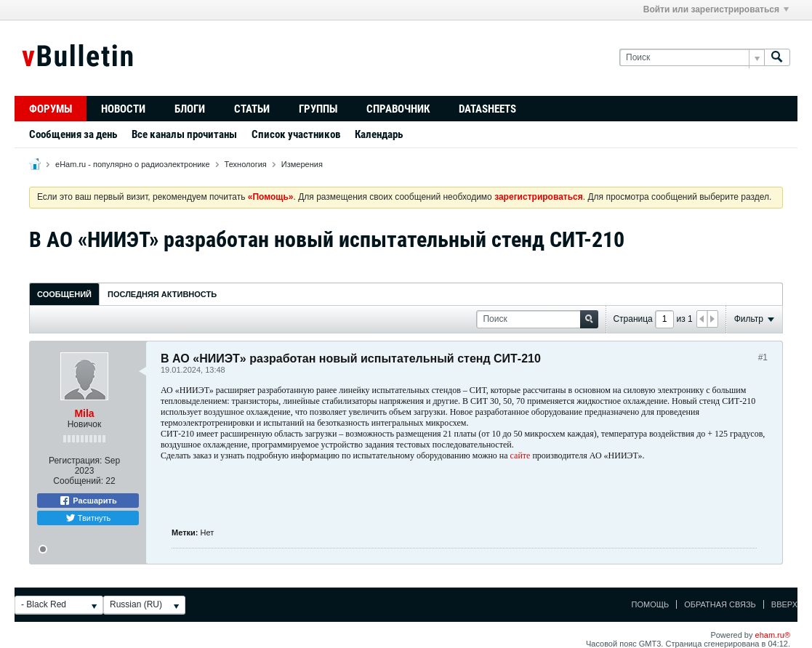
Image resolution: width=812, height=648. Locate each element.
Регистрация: (75, 461)
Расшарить (88, 501)
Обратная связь (720, 604)
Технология (246, 164)
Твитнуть (88, 518)
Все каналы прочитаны (184, 134)
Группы (318, 109)
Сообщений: (78, 481)
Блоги (190, 109)
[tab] (64, 294)
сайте (522, 455)
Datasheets (487, 109)
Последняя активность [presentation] (162, 294)
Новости (123, 109)
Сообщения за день (73, 134)
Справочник (398, 109)
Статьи (252, 109)
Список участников (296, 134)
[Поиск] (692, 58)
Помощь (651, 604)
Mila (84, 413)
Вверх (784, 604)
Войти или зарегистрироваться (716, 9)
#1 (763, 357)
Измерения (302, 164)
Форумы (51, 109)
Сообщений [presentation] (64, 294)
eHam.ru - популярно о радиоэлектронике (132, 164)
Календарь (379, 134)
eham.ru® (773, 635)
